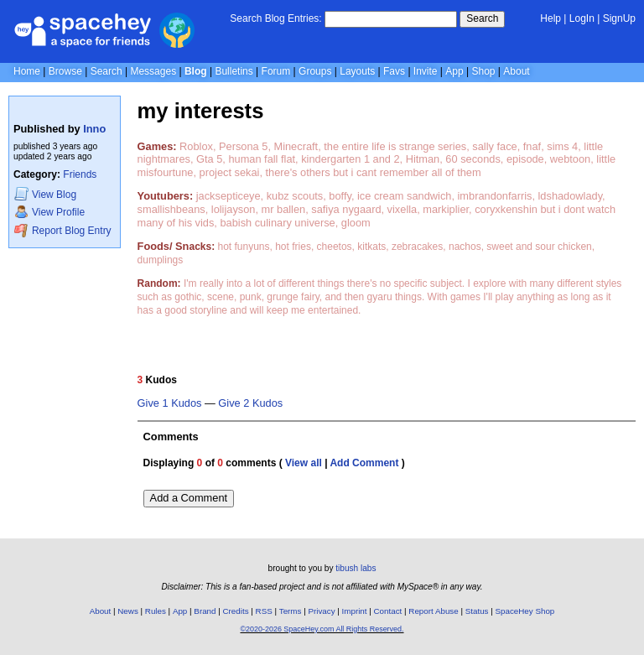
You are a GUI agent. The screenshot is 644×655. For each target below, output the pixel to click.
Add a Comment (189, 498)
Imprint (355, 611)
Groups (315, 71)
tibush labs (356, 568)
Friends (80, 174)
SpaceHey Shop (525, 611)
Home (27, 71)
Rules (156, 611)
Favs (394, 71)
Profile (49, 212)
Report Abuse (433, 611)
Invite (426, 71)
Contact (388, 611)
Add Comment (364, 463)
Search (482, 18)
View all (304, 463)
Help (551, 18)
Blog (196, 71)
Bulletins (234, 71)
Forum (276, 71)
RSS (264, 611)
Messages (153, 71)
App (454, 71)
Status (477, 611)
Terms (291, 611)
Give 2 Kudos (250, 403)
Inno (94, 129)
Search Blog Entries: (275, 18)
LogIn (582, 18)
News (128, 611)
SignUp (619, 18)
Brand (205, 611)
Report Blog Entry (62, 230)
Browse (65, 71)
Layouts (357, 71)
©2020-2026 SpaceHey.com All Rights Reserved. (322, 629)
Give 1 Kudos (170, 403)
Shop (483, 71)
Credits (236, 611)
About (516, 71)
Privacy (321, 611)
